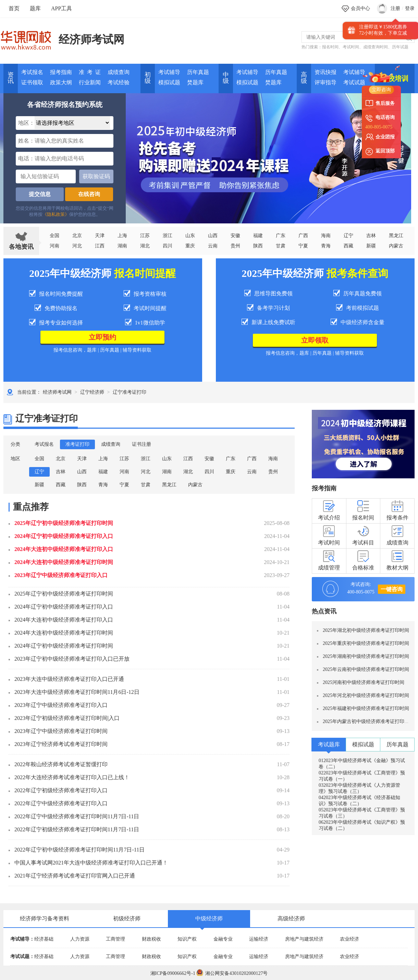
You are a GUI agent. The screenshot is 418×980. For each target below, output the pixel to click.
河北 (77, 246)
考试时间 (351, 47)
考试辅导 (169, 72)
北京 (77, 236)
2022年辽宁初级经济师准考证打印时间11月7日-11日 (77, 829)
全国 (54, 236)
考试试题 (354, 82)
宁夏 (303, 246)
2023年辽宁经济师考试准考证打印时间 (61, 744)
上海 (122, 236)
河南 (54, 246)
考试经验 (119, 82)
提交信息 (40, 194)
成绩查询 (119, 72)
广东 (281, 236)
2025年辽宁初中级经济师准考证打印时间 (64, 523)
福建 (258, 236)
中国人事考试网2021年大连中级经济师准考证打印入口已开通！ (91, 863)
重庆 (190, 246)
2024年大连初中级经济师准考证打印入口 (64, 549)
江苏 (145, 236)
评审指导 (325, 82)
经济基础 (44, 939)
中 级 (226, 78)
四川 (168, 246)
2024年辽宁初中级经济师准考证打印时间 (64, 646)
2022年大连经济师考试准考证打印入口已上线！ (72, 777)
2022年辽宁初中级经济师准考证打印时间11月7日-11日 (79, 850)
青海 (326, 246)
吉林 (61, 472)
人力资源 (80, 939)
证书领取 (32, 82)
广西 (303, 236)
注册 (395, 8)
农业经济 (349, 939)
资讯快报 (325, 72)
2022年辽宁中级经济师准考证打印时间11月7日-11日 (77, 816)
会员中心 (360, 8)
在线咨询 (89, 194)
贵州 (235, 246)
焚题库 (195, 82)
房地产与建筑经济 (304, 939)
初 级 (148, 78)
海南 (326, 236)
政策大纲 (61, 82)
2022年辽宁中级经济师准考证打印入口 (61, 803)
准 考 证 (90, 72)
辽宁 (348, 236)
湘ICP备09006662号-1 (173, 973)
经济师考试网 (91, 39)
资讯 (11, 78)
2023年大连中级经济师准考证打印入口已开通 (69, 679)
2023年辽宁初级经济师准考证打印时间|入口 (67, 718)
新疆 (39, 485)
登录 (410, 8)
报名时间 (330, 47)
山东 (190, 236)
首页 (14, 8)
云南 (213, 246)
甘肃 (281, 246)
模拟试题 (169, 82)
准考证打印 (77, 444)
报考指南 (61, 72)
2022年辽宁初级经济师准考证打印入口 (61, 790)
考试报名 (32, 72)
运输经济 (259, 939)
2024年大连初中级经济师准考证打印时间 (64, 562)
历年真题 (198, 72)
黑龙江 (169, 485)
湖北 (145, 246)
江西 (100, 246)
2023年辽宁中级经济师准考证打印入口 (61, 575)
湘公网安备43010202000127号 (232, 973)
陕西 (258, 246)
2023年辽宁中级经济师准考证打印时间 (61, 731)
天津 (100, 236)
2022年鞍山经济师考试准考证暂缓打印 (61, 764)
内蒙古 (195, 485)
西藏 (348, 246)
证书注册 (142, 444)
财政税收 (151, 939)
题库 (35, 8)
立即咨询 (381, 90)
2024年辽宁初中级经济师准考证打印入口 (64, 536)
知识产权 (187, 939)
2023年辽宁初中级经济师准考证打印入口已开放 (72, 659)
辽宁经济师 (92, 392)
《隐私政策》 (56, 214)
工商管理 (115, 939)
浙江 (168, 236)
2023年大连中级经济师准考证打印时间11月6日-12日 (77, 692)
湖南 (122, 246)
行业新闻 (90, 82)
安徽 (235, 236)
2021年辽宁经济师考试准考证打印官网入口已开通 (75, 876)
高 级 (304, 78)
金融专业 (223, 939)
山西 (213, 236)
